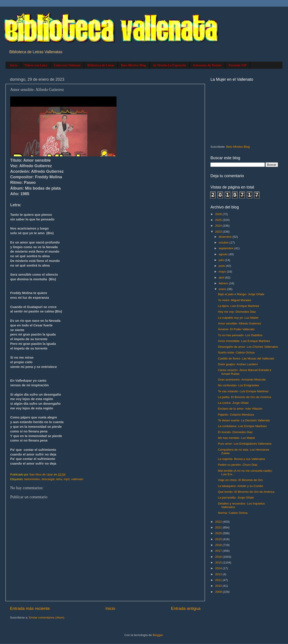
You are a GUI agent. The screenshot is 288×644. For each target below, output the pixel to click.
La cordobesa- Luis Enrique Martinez (242, 426)
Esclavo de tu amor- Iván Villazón (240, 409)
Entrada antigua (186, 608)
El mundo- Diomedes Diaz (235, 432)
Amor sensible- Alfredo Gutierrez (240, 323)
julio (222, 260)
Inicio (14, 65)
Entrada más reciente (30, 608)
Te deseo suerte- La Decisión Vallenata (244, 420)
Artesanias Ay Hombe (207, 65)
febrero (224, 283)
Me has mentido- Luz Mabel (236, 438)
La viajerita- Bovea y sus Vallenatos (242, 459)
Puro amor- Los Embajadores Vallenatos (245, 444)
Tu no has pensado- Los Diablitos (240, 335)
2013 (219, 574)
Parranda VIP (238, 65)
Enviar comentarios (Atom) (47, 617)
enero (223, 289)
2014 (219, 568)
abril (222, 278)
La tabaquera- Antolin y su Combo (241, 486)
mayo (223, 272)
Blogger (158, 635)
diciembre (226, 237)
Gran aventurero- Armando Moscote (242, 380)
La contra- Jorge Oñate (233, 403)
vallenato (77, 479)
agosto (224, 254)
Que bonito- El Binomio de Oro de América (246, 492)
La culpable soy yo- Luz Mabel (238, 318)
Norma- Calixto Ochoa (233, 513)
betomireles (32, 479)
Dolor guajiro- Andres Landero (238, 364)
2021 (219, 527)
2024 (219, 226)
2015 (219, 563)
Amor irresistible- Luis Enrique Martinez (244, 341)
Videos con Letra (36, 65)
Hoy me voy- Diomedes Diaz (237, 312)
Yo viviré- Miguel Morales (235, 300)
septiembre (227, 248)
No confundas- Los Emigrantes (238, 385)
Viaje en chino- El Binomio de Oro (240, 480)
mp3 (67, 479)
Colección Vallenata (67, 65)
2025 (219, 220)
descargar (48, 479)
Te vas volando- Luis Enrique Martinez (243, 391)
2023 (219, 232)
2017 (219, 551)
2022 (219, 522)
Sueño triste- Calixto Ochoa (236, 352)
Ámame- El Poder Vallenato (236, 329)
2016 (219, 557)
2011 (219, 580)
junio (222, 266)
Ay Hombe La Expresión (169, 65)
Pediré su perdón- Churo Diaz (238, 465)
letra (59, 479)
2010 (219, 586)
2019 (219, 539)
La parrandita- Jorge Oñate (236, 498)
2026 (219, 214)
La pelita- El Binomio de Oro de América (245, 397)
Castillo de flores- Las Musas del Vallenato (246, 358)
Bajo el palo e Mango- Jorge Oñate (241, 294)
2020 (219, 533)
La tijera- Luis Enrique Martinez (239, 306)
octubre (224, 242)
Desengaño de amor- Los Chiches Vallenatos (248, 347)
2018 (219, 545)
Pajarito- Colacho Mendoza (236, 415)
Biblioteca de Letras (101, 65)
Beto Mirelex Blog (133, 65)
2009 (219, 592)
